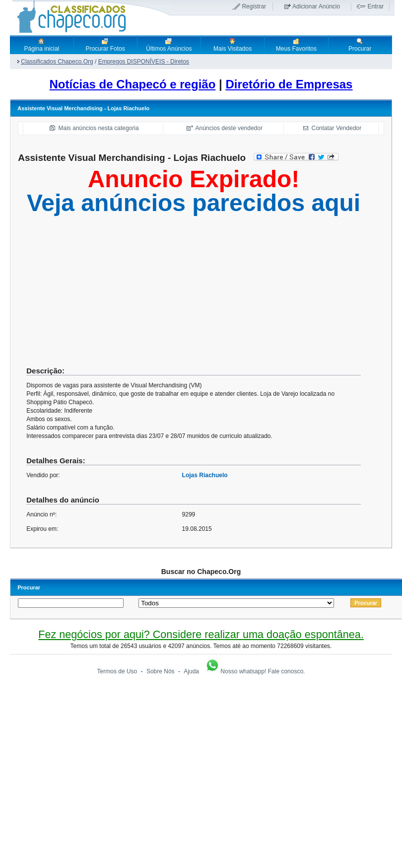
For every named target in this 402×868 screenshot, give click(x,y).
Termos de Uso (117, 671)
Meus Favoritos (296, 45)
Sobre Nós (161, 671)
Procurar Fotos (105, 45)
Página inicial (42, 45)
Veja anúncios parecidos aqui (194, 203)
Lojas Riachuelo (205, 475)
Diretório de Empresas (289, 84)
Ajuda (191, 671)
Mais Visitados (233, 45)
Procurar (360, 45)
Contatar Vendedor (337, 128)
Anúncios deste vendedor (229, 128)
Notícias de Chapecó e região (133, 84)
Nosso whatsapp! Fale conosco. (255, 671)
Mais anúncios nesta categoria (99, 128)
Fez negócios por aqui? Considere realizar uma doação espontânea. (201, 634)
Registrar (254, 6)
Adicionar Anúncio (316, 6)
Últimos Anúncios (169, 45)
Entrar (375, 6)
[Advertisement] (194, 294)
